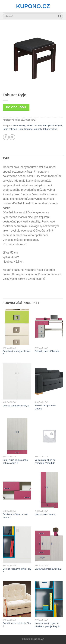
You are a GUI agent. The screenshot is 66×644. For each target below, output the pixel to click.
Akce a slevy (19, 125)
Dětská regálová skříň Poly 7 (17, 570)
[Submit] (60, 16)
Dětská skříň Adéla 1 (46, 514)
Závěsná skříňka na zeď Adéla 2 (15, 516)
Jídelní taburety (34, 125)
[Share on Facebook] (6, 137)
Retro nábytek (10, 129)
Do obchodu (16, 107)
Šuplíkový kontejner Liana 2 (16, 353)
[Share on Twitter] (12, 137)
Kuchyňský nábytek (53, 125)
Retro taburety (25, 129)
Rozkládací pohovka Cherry (45, 407)
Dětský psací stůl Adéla (47, 351)
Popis (6, 158)
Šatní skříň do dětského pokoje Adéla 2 (15, 462)
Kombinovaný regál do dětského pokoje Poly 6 (47, 625)
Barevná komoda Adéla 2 (48, 569)
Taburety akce (50, 129)
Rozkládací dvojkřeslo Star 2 (17, 625)
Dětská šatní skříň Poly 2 (16, 406)
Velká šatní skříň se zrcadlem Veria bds (45, 462)
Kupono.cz (33, 6)
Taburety (37, 129)
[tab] (33, 158)
